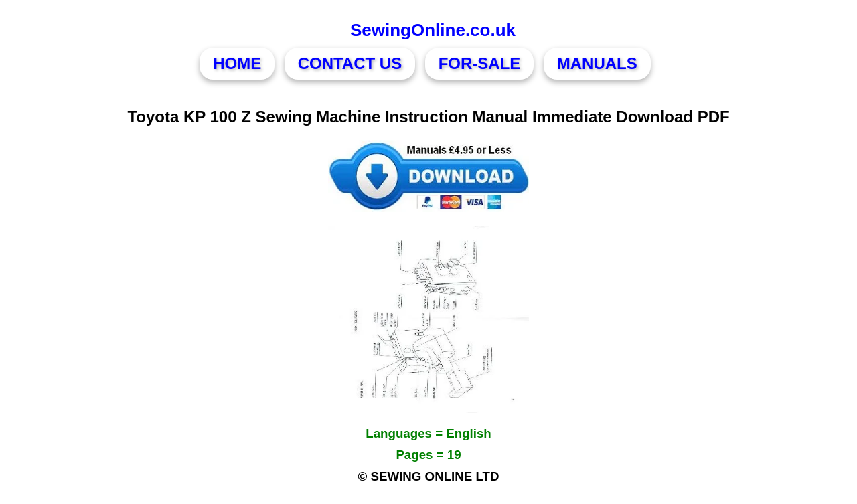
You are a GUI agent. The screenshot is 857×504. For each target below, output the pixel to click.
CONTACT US (350, 63)
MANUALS (597, 63)
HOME (237, 63)
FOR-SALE (480, 63)
